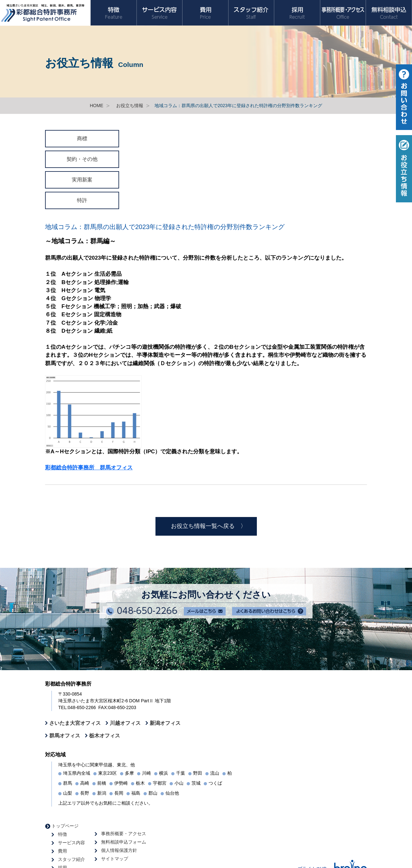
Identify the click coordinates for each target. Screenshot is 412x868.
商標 (82, 139)
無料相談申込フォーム (124, 842)
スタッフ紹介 (71, 859)
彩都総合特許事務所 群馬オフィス (89, 468)
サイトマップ (115, 859)
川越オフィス (125, 723)
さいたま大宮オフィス (75, 723)
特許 (82, 200)
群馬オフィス (65, 735)
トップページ (65, 826)
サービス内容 (71, 843)
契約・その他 (82, 159)
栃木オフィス (105, 735)
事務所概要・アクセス (124, 834)
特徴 (62, 834)
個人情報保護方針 (119, 850)
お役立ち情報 (130, 106)
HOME (97, 106)
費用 (62, 851)
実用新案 (82, 180)
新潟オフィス (165, 723)
